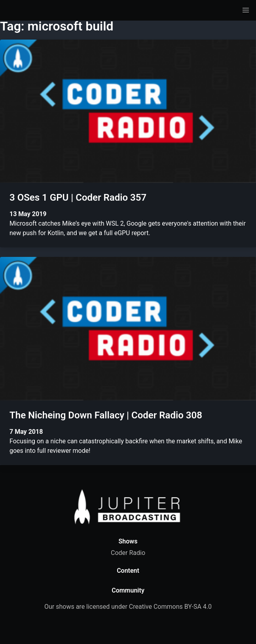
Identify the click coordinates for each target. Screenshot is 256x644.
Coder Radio (128, 553)
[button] (246, 10)
